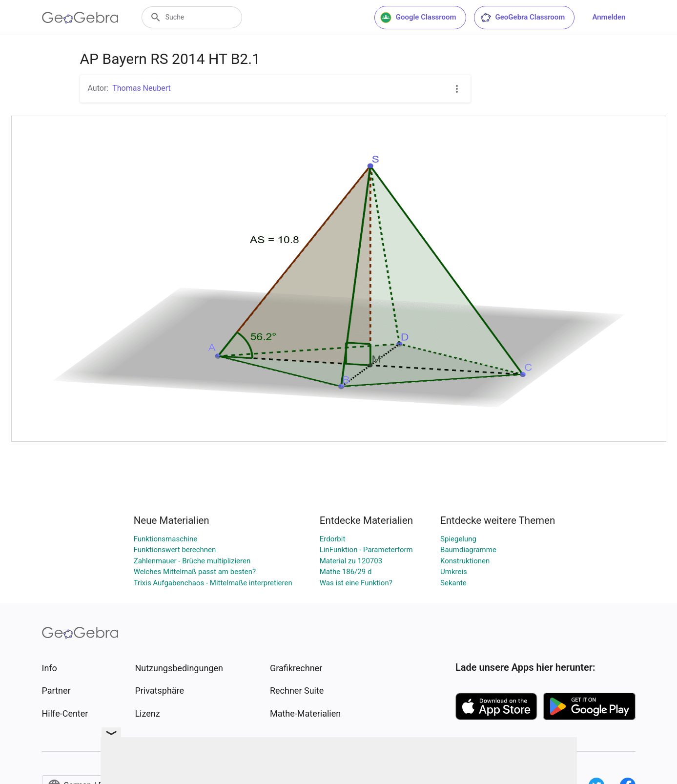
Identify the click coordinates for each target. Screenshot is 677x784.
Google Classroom (418, 18)
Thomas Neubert (142, 88)
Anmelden (609, 17)
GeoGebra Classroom (523, 18)
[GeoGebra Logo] (80, 18)
